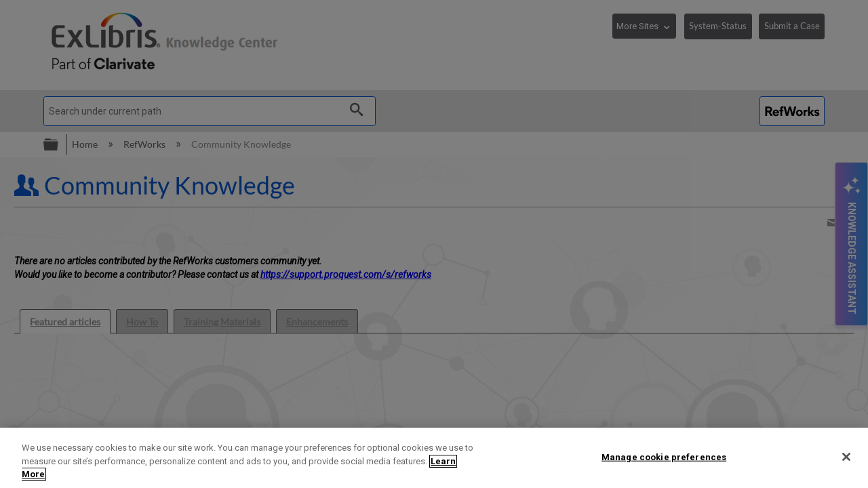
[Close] (846, 457)
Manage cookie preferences (664, 456)
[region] (434, 458)
